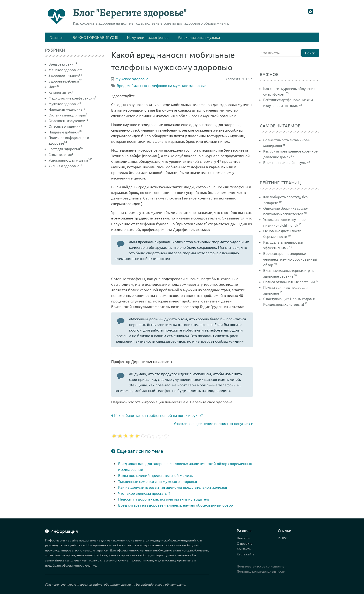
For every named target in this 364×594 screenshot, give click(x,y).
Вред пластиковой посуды (285, 162)
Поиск (310, 53)
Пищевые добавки (65, 132)
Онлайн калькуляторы (68, 115)
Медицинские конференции (72, 98)
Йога (54, 87)
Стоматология (61, 154)
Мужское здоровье (65, 104)
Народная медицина (67, 109)
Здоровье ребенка (65, 81)
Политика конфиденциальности (261, 571)
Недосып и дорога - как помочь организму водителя (164, 499)
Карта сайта (245, 554)
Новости (243, 538)
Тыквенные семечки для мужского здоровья (158, 481)
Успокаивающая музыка (70, 160)
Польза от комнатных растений (289, 282)
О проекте (245, 543)
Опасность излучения (68, 121)
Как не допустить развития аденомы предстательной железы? (173, 487)
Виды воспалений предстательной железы (156, 475)
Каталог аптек (61, 92)
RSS (285, 538)
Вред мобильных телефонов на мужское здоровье (161, 85)
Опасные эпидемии (65, 126)
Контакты (244, 549)
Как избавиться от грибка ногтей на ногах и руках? (157, 415)
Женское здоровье (65, 70)
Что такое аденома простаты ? (144, 493)
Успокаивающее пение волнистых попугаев (213, 423)
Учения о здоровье (65, 166)
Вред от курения (63, 64)
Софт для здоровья (66, 149)
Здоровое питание (65, 75)
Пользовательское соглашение (261, 566)
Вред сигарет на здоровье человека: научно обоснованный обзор (175, 505)
